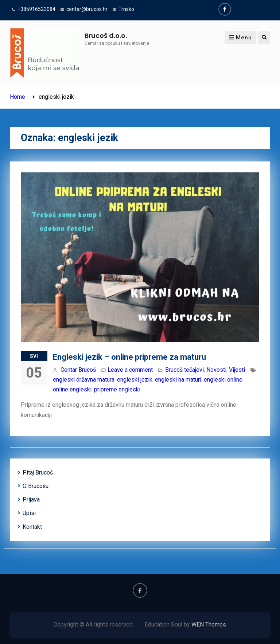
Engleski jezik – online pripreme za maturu (129, 357)
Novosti (216, 370)
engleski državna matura (84, 380)
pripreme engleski (117, 389)
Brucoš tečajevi (184, 370)
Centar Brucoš (78, 370)
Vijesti (237, 370)
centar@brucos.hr (87, 9)
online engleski (72, 389)
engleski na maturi (178, 380)
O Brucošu (36, 486)
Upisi (29, 513)
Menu (240, 38)
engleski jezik (135, 380)
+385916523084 (36, 9)
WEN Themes (209, 625)
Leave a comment (130, 370)
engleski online (223, 380)
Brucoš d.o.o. (106, 36)
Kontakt (32, 527)
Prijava (31, 499)
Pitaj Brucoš (38, 473)
